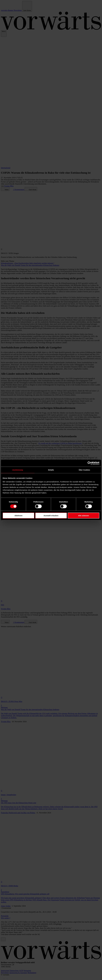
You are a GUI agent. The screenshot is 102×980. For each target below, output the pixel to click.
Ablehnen (18, 516)
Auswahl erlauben (51, 516)
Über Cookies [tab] (84, 470)
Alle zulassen (84, 516)
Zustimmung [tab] (18, 470)
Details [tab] (51, 470)
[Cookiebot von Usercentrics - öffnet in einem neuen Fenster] (89, 463)
